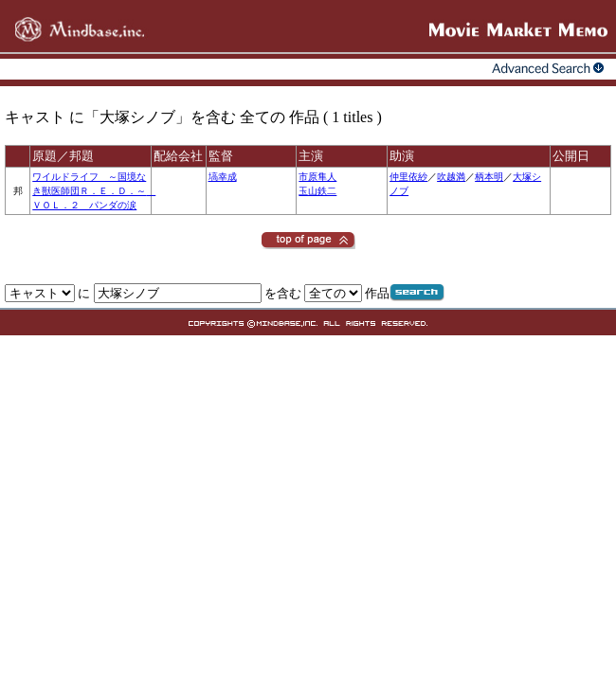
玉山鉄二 (317, 191)
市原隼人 (317, 177)
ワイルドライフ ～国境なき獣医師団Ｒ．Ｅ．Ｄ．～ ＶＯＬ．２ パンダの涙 (94, 191)
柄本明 (489, 177)
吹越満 (451, 177)
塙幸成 (223, 177)
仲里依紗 (408, 177)
